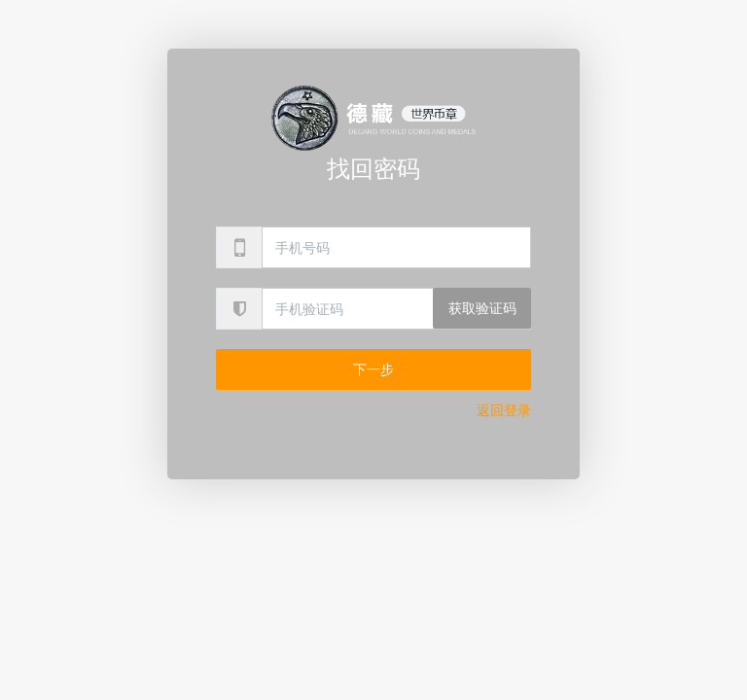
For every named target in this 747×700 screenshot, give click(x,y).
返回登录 (504, 410)
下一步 (373, 369)
